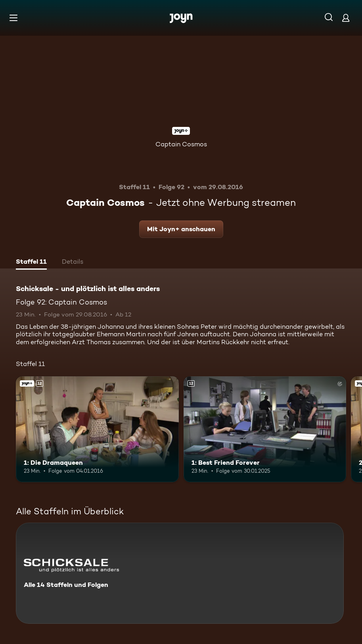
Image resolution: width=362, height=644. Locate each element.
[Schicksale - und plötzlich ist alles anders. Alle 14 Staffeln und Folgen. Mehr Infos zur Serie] (180, 573)
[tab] (31, 263)
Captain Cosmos (181, 144)
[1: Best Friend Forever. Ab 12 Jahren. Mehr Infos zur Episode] (265, 429)
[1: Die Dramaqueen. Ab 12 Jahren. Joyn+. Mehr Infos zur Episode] (97, 429)
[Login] (346, 18)
